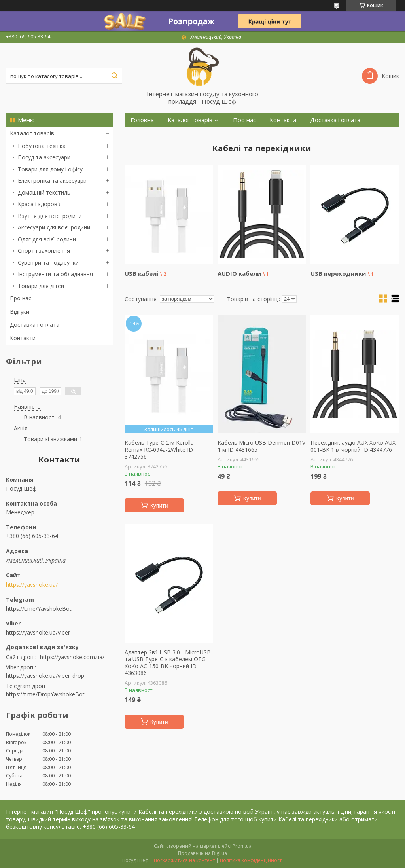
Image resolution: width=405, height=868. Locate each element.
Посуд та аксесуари (44, 157)
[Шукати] (114, 76)
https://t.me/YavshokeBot (39, 609)
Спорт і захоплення (44, 251)
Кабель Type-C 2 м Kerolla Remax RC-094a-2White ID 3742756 (159, 450)
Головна (142, 120)
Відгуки (20, 312)
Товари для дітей (41, 286)
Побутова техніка (42, 146)
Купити (159, 506)
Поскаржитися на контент (184, 860)
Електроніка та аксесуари (52, 181)
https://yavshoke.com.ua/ (72, 657)
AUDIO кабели (239, 273)
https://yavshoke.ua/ (32, 585)
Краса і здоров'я (40, 204)
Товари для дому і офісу (50, 169)
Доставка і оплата (35, 325)
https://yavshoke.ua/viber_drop (45, 676)
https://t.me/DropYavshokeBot (45, 694)
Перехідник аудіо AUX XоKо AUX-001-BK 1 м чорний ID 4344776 (354, 446)
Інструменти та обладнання (55, 274)
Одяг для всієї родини (47, 239)
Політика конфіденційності (251, 860)
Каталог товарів (32, 133)
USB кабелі (141, 273)
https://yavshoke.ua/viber (38, 632)
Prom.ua (242, 846)
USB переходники (338, 273)
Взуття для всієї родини (50, 216)
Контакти (23, 338)
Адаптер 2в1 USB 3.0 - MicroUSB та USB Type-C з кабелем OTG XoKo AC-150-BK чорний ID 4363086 (168, 663)
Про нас (21, 298)
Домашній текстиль (44, 192)
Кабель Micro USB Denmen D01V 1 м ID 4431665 (261, 446)
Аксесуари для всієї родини (54, 227)
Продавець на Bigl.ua (202, 853)
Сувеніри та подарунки (48, 262)
